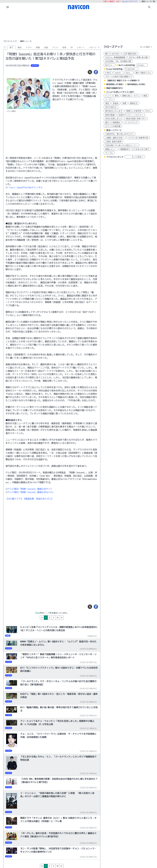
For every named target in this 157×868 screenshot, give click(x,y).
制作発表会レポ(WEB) (136, 84)
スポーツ (93, 48)
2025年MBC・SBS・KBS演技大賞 (118, 61)
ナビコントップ (10, 41)
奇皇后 (116, 103)
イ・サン (109, 100)
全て (11, 48)
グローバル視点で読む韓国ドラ (119, 77)
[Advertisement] (79, 25)
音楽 (64, 48)
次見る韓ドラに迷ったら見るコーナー (121, 145)
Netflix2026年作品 (127, 65)
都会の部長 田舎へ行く (136, 119)
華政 (117, 96)
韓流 (20, 48)
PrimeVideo (131, 69)
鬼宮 (107, 103)
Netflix (110, 65)
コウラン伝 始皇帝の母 (138, 138)
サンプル (109, 153)
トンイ (108, 96)
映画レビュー (111, 149)
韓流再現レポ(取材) (115, 84)
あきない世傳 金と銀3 (139, 57)
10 (69, 618)
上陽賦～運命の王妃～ (115, 138)
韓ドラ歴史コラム (143, 73)
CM (71, 48)
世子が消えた (111, 107)
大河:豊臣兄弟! (130, 54)
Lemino (119, 73)
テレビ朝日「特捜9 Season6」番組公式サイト (30, 489)
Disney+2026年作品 (114, 69)
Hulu (129, 73)
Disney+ (142, 65)
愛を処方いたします (114, 111)
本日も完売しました (114, 119)
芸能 (46, 48)
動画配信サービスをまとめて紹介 (135, 149)
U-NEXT (108, 73)
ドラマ (29, 48)
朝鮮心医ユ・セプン (131, 96)
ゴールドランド (131, 122)
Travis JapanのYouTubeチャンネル (25, 187)
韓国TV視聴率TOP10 (114, 88)
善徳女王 (134, 103)
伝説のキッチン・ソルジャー (131, 115)
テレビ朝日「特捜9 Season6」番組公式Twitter (31, 492)
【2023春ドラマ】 (14, 499)
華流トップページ (114, 130)
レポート (81, 48)
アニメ (55, 48)
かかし (148, 111)
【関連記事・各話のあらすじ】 (38, 499)
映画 (38, 48)
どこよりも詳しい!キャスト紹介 (120, 92)
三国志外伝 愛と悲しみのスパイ (120, 134)
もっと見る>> (135, 157)
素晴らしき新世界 (134, 111)
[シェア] (96, 72)
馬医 (145, 96)
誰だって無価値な (113, 122)
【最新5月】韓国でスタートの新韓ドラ (123, 81)
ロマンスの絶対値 (113, 126)
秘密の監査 (110, 115)
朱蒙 (124, 103)
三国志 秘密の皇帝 (113, 142)
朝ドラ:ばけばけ (112, 54)
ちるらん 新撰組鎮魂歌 (115, 57)
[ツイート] (90, 72)
